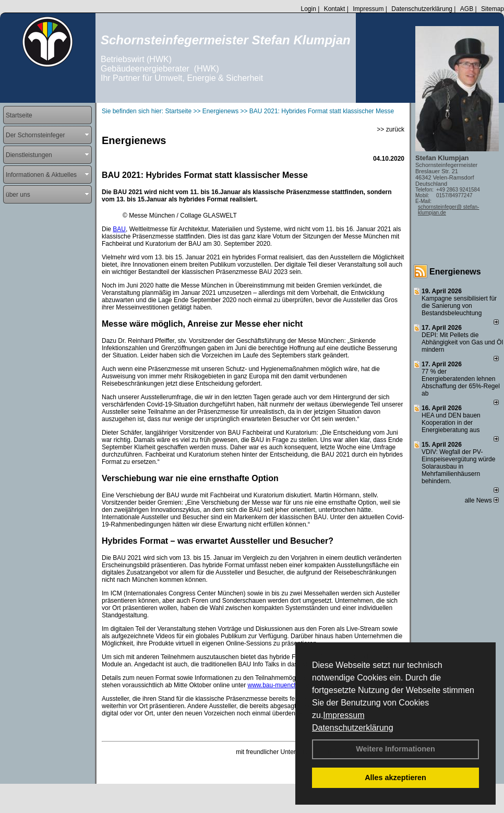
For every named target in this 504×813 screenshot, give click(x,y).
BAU (119, 229)
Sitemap (493, 9)
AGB (467, 9)
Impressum (344, 715)
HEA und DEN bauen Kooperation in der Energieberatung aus (451, 423)
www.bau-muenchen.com (283, 685)
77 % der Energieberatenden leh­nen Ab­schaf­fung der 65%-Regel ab (461, 382)
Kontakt (335, 9)
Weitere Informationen (395, 749)
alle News (482, 500)
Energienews (455, 272)
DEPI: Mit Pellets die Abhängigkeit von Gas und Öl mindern (462, 342)
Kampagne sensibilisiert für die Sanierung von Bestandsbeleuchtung (459, 306)
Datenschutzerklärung (353, 728)
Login (308, 9)
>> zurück (391, 129)
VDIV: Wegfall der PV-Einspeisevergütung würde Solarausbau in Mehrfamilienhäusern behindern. (458, 467)
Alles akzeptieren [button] (395, 778)
